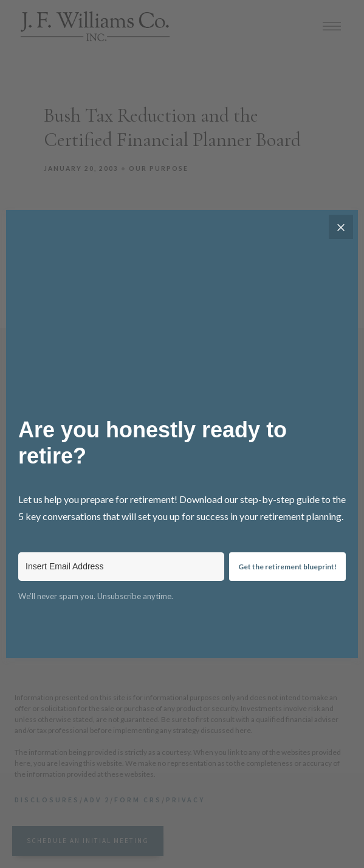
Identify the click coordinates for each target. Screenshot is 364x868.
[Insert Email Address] (121, 567)
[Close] (341, 227)
